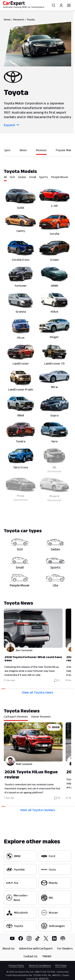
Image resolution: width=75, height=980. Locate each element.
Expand (11, 125)
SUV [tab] (12, 177)
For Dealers (65, 948)
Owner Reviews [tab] (41, 717)
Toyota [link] (31, 19)
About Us (9, 948)
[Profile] (61, 5)
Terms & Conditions (40, 965)
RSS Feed (61, 965)
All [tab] (5, 177)
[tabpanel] (37, 345)
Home (7, 19)
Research (19, 19)
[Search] (54, 5)
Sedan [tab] (22, 177)
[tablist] (37, 181)
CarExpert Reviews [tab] (16, 717)
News (23, 150)
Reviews (41, 150)
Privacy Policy (16, 965)
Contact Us (31, 956)
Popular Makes (65, 150)
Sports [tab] (44, 177)
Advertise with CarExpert (36, 948)
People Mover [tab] (60, 177)
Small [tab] (33, 177)
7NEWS (47, 956)
